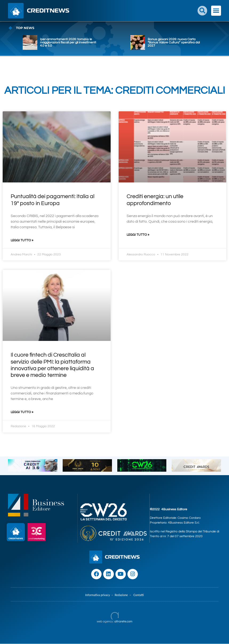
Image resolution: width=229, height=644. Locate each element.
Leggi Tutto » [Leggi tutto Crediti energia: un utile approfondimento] (138, 235)
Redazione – (124, 595)
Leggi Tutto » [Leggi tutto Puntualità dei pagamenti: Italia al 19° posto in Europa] (22, 240)
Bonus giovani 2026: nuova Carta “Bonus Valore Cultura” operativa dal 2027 (174, 42)
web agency (105, 622)
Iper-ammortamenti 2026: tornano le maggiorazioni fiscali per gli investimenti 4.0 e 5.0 (68, 42)
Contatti (138, 595)
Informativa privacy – (100, 595)
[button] (202, 11)
